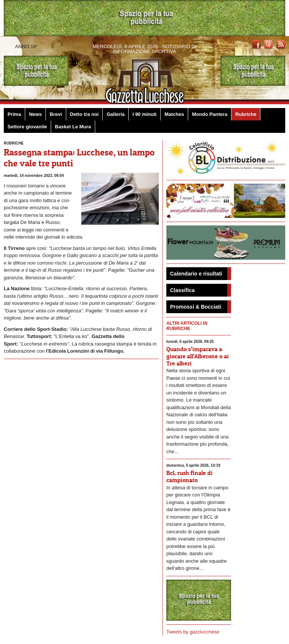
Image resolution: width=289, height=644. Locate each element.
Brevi (56, 114)
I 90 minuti (144, 114)
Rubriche (246, 114)
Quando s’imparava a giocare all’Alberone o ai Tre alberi (198, 356)
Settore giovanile (27, 127)
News (35, 114)
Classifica (182, 290)
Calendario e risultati (196, 274)
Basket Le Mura (73, 127)
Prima (14, 114)
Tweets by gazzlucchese (193, 632)
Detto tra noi (84, 114)
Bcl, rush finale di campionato (189, 476)
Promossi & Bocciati (196, 307)
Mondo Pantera (210, 114)
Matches (174, 114)
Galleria (116, 114)
